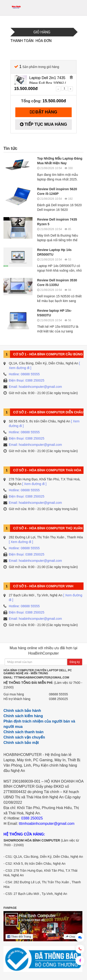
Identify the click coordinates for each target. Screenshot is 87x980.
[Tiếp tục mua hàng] (43, 125)
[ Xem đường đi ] (34, 484)
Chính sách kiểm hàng (23, 716)
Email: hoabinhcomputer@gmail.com (35, 387)
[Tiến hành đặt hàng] (43, 112)
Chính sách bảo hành (22, 711)
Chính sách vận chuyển (24, 737)
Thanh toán (21, 41)
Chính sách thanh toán (23, 732)
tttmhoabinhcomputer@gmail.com (47, 824)
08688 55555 (58, 694)
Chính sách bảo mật (21, 743)
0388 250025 (58, 699)
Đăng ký (75, 662)
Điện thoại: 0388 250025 (27, 380)
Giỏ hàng (42, 32)
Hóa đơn (43, 41)
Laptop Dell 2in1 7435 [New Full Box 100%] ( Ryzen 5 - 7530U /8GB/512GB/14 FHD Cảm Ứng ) (48, 80)
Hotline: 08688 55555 (24, 374)
